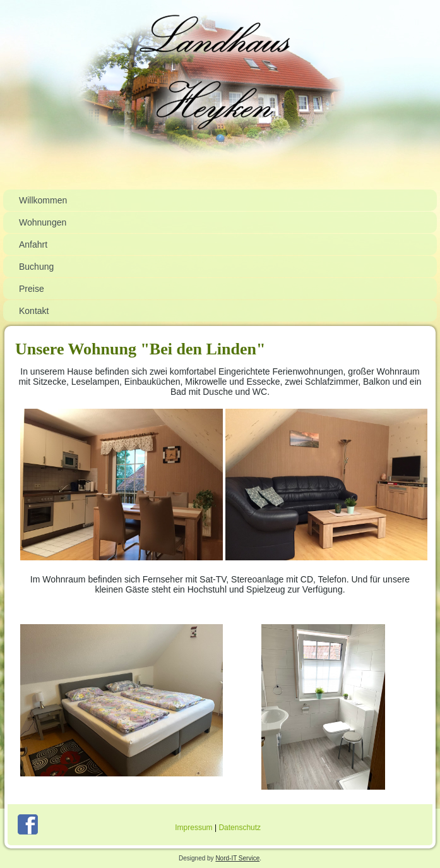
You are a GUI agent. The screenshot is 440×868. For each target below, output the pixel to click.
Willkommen (43, 200)
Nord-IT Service (237, 858)
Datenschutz (240, 828)
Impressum (193, 828)
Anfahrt (33, 244)
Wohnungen (43, 222)
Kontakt (34, 311)
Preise (32, 289)
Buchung (36, 267)
